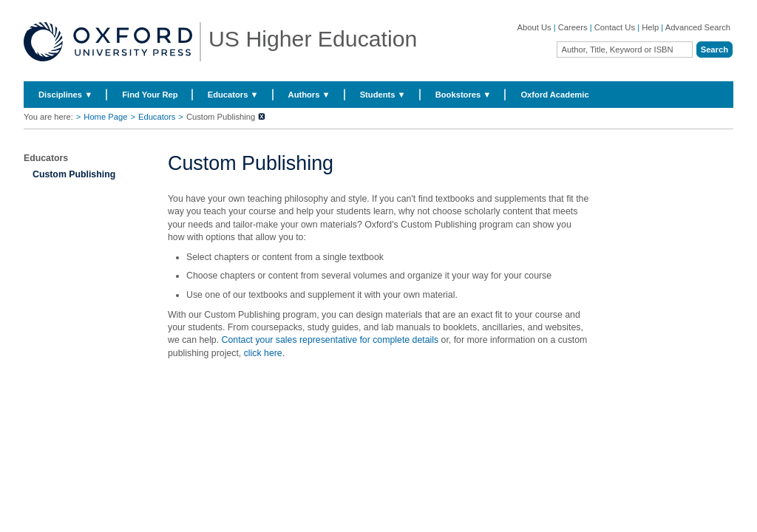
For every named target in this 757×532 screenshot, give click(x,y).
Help (650, 27)
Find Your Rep (150, 95)
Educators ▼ (233, 95)
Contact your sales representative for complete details (330, 340)
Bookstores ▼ (464, 95)
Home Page (105, 117)
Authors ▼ (309, 95)
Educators (157, 117)
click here (263, 353)
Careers (573, 27)
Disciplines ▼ (65, 95)
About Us (534, 27)
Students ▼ (383, 95)
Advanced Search (698, 27)
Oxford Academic (554, 95)
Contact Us (615, 27)
